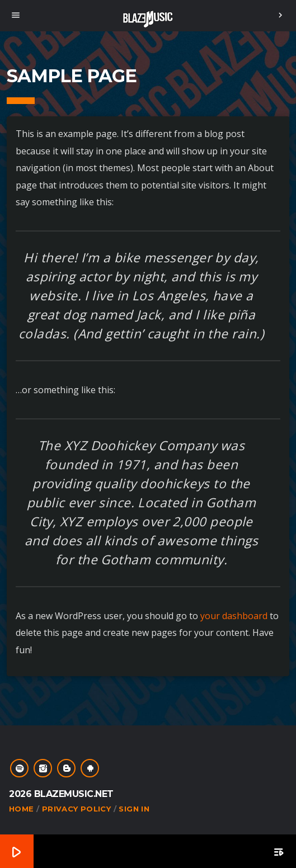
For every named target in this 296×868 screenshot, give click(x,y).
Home (22, 809)
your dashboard (234, 616)
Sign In (134, 809)
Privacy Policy (76, 809)
